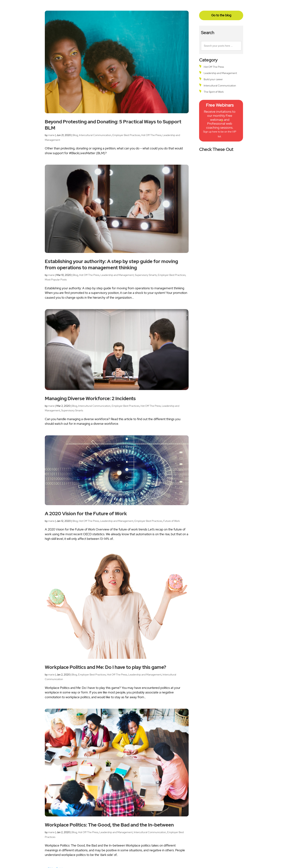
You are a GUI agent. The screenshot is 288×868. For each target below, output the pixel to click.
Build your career (213, 79)
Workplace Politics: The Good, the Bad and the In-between (109, 825)
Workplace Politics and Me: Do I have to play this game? (106, 667)
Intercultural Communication (95, 135)
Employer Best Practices (126, 135)
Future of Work (172, 521)
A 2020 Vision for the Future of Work (86, 514)
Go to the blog (221, 15)
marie (51, 135)
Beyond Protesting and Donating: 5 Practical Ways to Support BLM (113, 125)
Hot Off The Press (151, 135)
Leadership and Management (117, 275)
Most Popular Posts (56, 280)
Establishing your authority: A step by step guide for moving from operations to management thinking (111, 264)
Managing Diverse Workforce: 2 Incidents (90, 398)
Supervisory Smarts (146, 275)
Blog (75, 135)
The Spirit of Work (214, 92)
